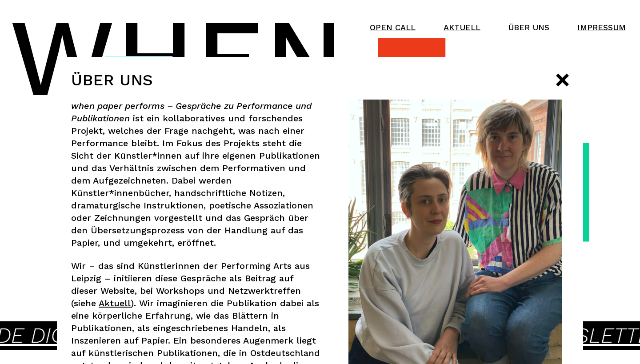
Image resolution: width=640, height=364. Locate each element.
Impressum (602, 27)
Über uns (529, 27)
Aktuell (462, 27)
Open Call (393, 27)
